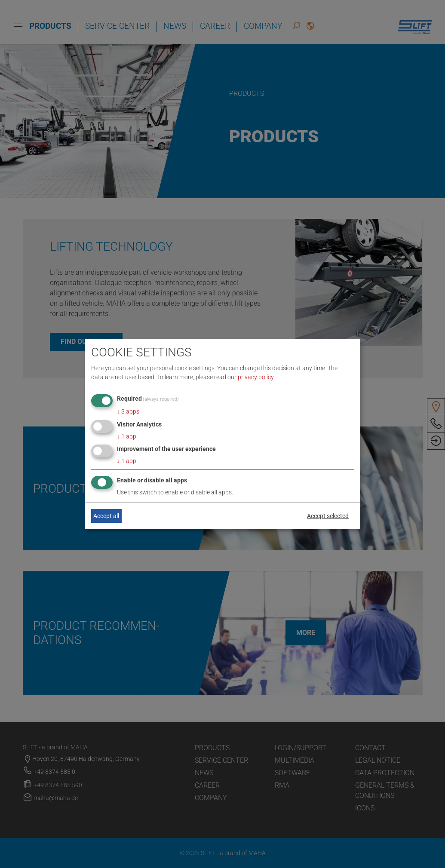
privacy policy (256, 377)
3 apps (128, 411)
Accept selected (328, 516)
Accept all (106, 516)
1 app (127, 436)
